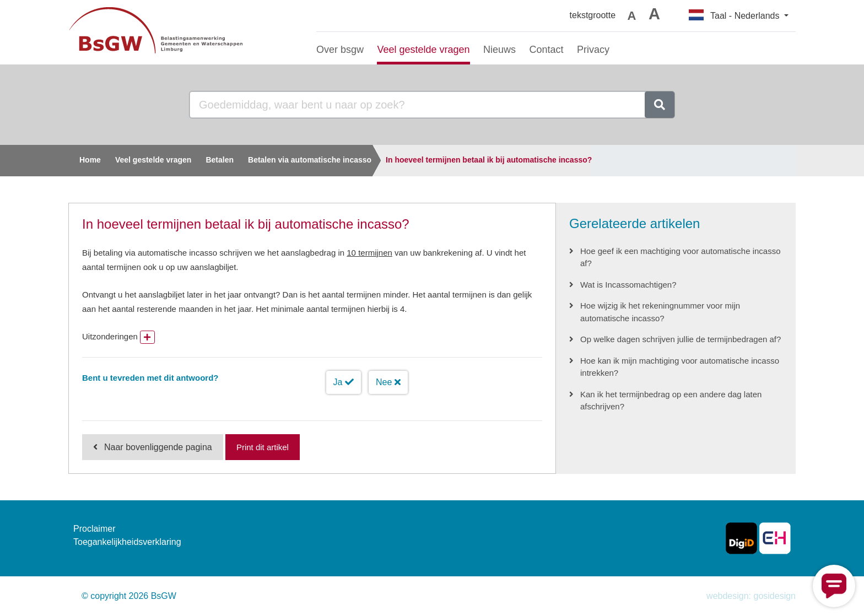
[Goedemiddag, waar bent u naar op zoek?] (417, 105)
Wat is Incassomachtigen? (628, 285)
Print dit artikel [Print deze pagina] (263, 447)
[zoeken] (660, 105)
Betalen (220, 160)
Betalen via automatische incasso (310, 160)
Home (90, 160)
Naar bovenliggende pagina (158, 447)
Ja (344, 382)
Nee (388, 382)
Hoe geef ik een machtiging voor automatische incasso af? (681, 257)
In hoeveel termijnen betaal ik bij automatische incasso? (489, 160)
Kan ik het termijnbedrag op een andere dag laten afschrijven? (671, 401)
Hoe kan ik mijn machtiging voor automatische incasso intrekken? (680, 367)
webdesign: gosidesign (751, 596)
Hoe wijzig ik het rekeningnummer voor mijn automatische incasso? (660, 312)
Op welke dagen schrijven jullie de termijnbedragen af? (681, 339)
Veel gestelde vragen (153, 160)
